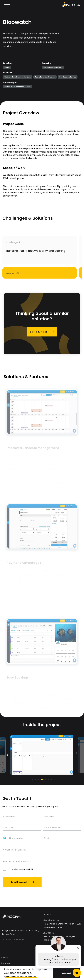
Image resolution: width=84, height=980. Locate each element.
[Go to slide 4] (42, 779)
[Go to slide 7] (51, 779)
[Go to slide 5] (45, 779)
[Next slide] (75, 753)
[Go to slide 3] (39, 779)
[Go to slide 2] (36, 779)
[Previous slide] (9, 755)
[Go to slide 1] (33, 779)
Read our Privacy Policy (20, 977)
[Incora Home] (22, 917)
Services (6, 963)
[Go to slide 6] (48, 779)
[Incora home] (71, 5)
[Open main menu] (7, 5)
